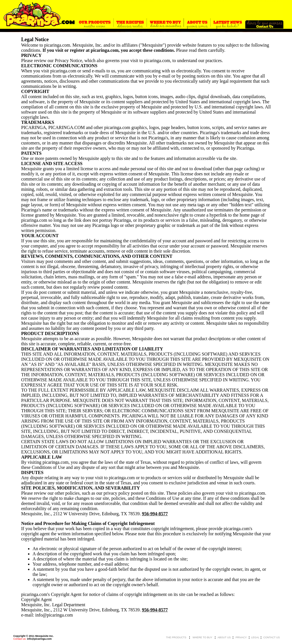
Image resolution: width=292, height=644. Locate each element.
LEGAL (255, 637)
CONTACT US (272, 637)
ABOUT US (224, 637)
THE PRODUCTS (176, 637)
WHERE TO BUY (202, 637)
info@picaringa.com (39, 639)
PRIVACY (241, 637)
